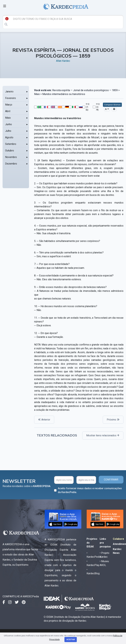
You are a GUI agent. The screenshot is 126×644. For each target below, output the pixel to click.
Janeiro (9, 92)
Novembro (11, 157)
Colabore (118, 539)
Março (9, 105)
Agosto (9, 137)
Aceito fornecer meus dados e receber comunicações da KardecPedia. (90, 490)
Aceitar (71, 640)
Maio (8, 118)
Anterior (44, 420)
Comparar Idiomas (112, 105)
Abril (8, 111)
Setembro (11, 144)
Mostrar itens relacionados (103, 435)
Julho (8, 131)
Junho (8, 124)
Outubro (10, 151)
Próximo (113, 420)
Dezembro (11, 164)
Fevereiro (10, 98)
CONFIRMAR (111, 480)
